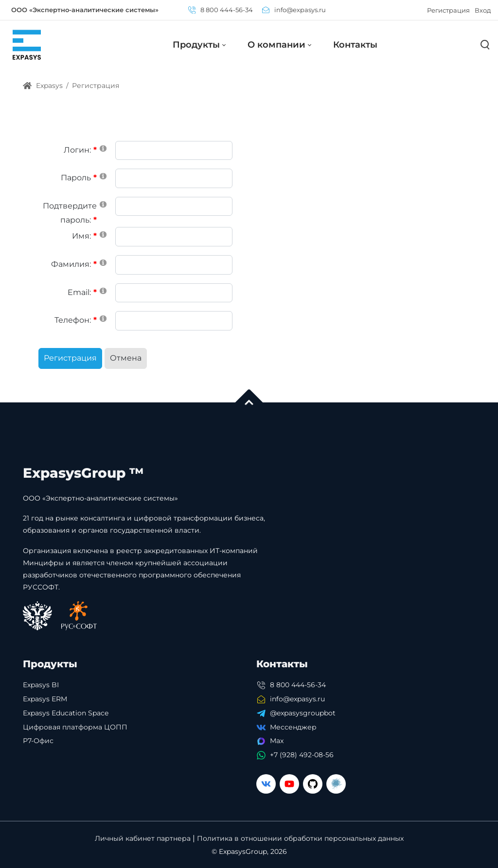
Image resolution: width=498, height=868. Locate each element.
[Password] (174, 178)
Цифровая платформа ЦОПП (75, 727)
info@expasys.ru (294, 10)
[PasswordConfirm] (174, 207)
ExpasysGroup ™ (83, 473)
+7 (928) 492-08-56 (302, 755)
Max (277, 741)
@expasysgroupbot (303, 713)
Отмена (126, 358)
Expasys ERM (45, 699)
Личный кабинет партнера (143, 839)
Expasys (43, 86)
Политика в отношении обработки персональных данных (300, 839)
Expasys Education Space (66, 713)
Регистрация (448, 10)
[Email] (174, 293)
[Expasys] (27, 44)
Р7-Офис (38, 741)
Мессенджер (293, 727)
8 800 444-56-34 (221, 10)
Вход (483, 10)
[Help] (103, 148)
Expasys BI (41, 685)
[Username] (174, 151)
